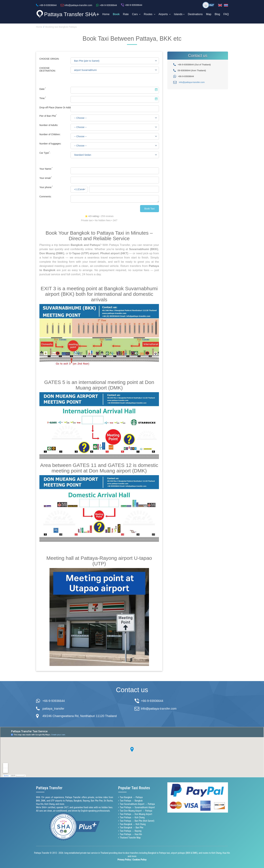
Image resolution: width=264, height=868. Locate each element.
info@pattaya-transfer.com (192, 82)
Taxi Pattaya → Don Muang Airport (136, 814)
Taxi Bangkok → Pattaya (131, 797)
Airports (165, 14)
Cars (136, 14)
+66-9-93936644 (54, 701)
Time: (43, 98)
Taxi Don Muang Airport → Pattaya (136, 811)
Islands (179, 14)
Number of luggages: (50, 144)
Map (209, 14)
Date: (43, 89)
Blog (217, 14)
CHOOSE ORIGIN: (49, 59)
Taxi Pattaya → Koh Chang (132, 817)
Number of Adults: (49, 125)
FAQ (226, 14)
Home (106, 14)
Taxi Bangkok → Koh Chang (133, 824)
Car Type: (45, 153)
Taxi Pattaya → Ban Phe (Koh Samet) (137, 821)
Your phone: (46, 187)
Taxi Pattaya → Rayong (131, 831)
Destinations (195, 14)
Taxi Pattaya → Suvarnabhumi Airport (137, 807)
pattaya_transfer (53, 709)
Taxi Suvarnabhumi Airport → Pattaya (137, 804)
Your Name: (46, 169)
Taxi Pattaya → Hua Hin (131, 834)
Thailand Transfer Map (130, 838)
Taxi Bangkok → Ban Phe (132, 828)
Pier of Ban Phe (48, 116)
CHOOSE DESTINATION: (48, 69)
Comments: (45, 197)
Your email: (46, 178)
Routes (149, 14)
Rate (126, 14)
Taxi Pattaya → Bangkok (131, 801)
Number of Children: (50, 134)
